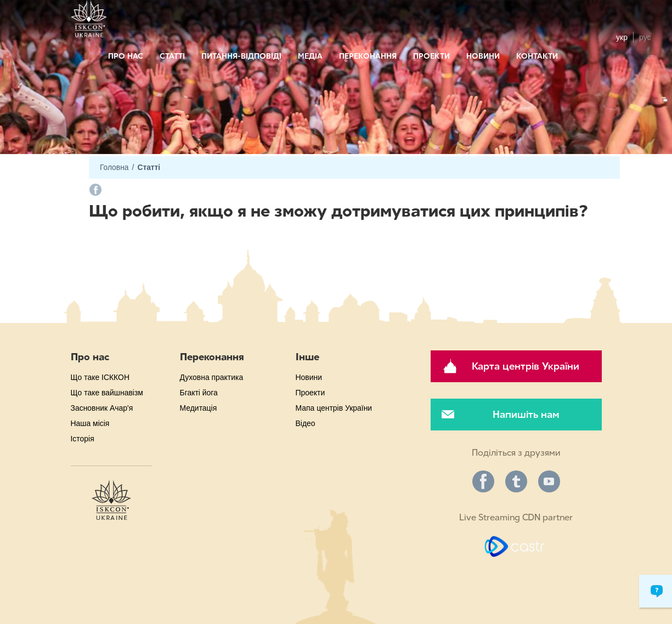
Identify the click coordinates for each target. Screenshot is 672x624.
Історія (83, 439)
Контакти (537, 56)
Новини (483, 56)
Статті (172, 56)
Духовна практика (212, 377)
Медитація (199, 408)
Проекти (431, 56)
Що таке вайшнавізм (107, 393)
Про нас (126, 56)
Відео (306, 423)
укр (622, 37)
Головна (114, 168)
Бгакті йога (199, 393)
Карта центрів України (526, 366)
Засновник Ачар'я (102, 408)
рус (645, 37)
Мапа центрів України (334, 408)
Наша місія (90, 423)
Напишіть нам (526, 415)
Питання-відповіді (241, 56)
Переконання (368, 56)
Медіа (310, 56)
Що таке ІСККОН (100, 377)
